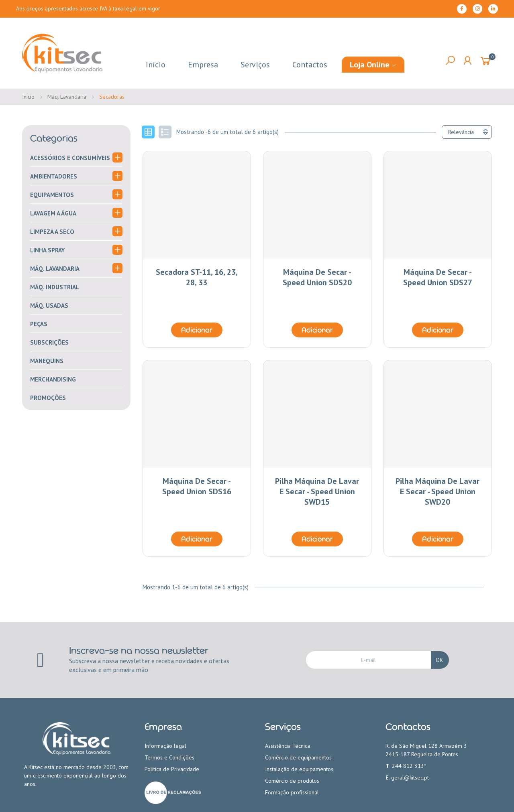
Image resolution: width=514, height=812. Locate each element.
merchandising (53, 379)
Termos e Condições (169, 757)
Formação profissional (292, 792)
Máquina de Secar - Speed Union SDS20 (317, 277)
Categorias (54, 138)
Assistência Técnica (288, 746)
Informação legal (165, 746)
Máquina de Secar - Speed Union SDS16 (197, 486)
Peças (39, 324)
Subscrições (49, 342)
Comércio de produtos (292, 781)
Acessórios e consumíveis (70, 158)
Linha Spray (47, 250)
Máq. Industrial (55, 287)
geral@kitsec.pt (410, 777)
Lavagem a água (53, 213)
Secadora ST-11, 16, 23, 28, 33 (197, 277)
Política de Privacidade (172, 769)
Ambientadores (54, 176)
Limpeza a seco (52, 232)
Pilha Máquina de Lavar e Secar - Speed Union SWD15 (317, 491)
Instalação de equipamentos (299, 769)
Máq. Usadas (49, 306)
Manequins (47, 361)
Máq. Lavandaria (55, 269)
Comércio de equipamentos (298, 757)
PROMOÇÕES (48, 398)
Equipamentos (52, 195)
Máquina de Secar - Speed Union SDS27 (438, 277)
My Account (467, 61)
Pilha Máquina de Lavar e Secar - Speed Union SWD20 (438, 491)
